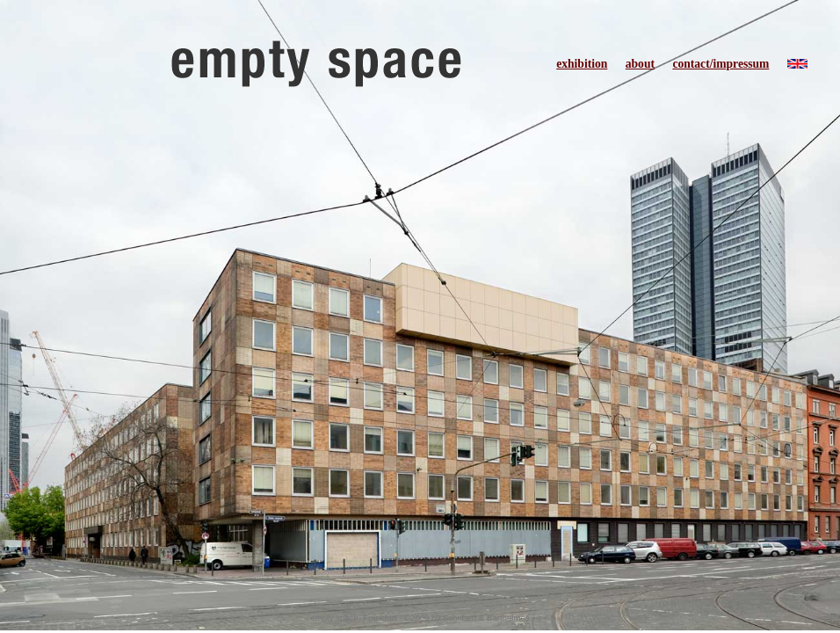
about (640, 64)
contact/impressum (721, 64)
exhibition (582, 64)
